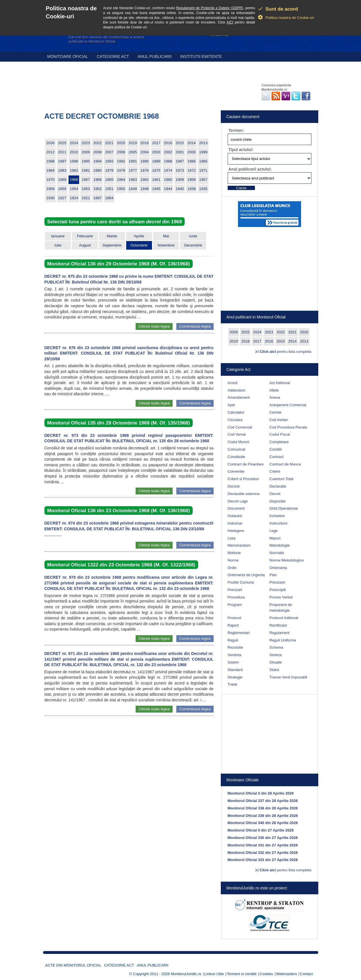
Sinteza (276, 655)
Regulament (280, 633)
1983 (62, 170)
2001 (180, 152)
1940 (180, 189)
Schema (276, 647)
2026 (51, 143)
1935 (203, 189)
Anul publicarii (155, 56)
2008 (98, 152)
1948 (145, 189)
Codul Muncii (238, 442)
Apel (231, 405)
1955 (62, 189)
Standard (235, 670)
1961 (156, 180)
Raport (233, 625)
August (85, 245)
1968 (74, 180)
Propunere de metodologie (281, 608)
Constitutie (236, 457)
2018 (145, 143)
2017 (156, 143)
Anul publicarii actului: (250, 169)
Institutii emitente (201, 56)
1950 (121, 189)
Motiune (234, 553)
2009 (86, 152)
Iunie (193, 236)
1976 (145, 170)
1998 (51, 161)
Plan (273, 575)
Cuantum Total (282, 479)
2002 (168, 152)
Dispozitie (278, 501)
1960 (168, 180)
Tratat (232, 684)
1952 (98, 189)
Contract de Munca (285, 464)
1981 (86, 170)
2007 (109, 152)
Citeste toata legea (154, 326)
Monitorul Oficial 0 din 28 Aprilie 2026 (261, 793)
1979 (109, 170)
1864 (109, 198)
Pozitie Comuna (241, 582)
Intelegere (236, 531)
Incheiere (277, 516)
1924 (74, 198)
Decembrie (193, 245)
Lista (232, 538)
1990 (145, 161)
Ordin (232, 568)
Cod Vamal (237, 434)
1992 (121, 161)
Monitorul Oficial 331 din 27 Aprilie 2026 (263, 845)
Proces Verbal (281, 597)
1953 (86, 189)
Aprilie (139, 236)
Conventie (236, 471)
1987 (180, 161)
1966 (98, 180)
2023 (86, 143)
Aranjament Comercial (288, 405)
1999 (203, 152)
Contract (277, 457)
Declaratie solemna (244, 494)
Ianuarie (58, 236)
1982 (74, 170)
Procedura (236, 597)
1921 (86, 198)
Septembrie (112, 245)
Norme (233, 560)
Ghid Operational (284, 508)
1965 (109, 180)
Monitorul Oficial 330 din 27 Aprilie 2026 (263, 838)
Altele (274, 390)
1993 (109, 161)
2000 (192, 152)
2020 (121, 143)
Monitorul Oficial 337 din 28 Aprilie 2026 (263, 801)
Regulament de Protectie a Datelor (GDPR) (210, 8)
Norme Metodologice (287, 560)
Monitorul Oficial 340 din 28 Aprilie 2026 (263, 823)
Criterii (275, 471)
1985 (203, 161)
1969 (62, 180)
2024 (74, 143)
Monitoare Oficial (68, 56)
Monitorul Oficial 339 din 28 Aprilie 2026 (263, 816)
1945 (156, 189)
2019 (133, 143)
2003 (156, 152)
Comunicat (237, 449)
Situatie (276, 662)
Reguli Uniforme (283, 640)
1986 (192, 161)
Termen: (236, 130)
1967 (86, 180)
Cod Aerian (279, 420)
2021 (109, 143)
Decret (275, 494)
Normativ (277, 553)
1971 (203, 170)
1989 (156, 161)
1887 (98, 198)
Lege (274, 531)
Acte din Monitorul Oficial (73, 965)
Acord (233, 383)
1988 (168, 161)
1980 (98, 170)
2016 (168, 143)
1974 (168, 170)
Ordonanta (278, 568)
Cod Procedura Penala (288, 427)
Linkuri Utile (214, 974)
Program (235, 605)
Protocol (235, 618)
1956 (51, 189)
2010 (74, 152)
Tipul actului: (241, 150)
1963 (133, 180)
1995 (86, 161)
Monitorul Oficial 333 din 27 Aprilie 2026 (263, 860)
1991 (133, 161)
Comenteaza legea (195, 326)
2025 (62, 143)
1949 (133, 189)
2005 (133, 152)
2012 (51, 152)
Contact (306, 974)
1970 (51, 180)
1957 (203, 180)
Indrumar (235, 523)
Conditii (276, 449)
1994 (98, 161)
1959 (180, 180)
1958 (192, 180)
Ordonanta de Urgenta (246, 575)
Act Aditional (280, 383)
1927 (62, 198)
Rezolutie (235, 647)
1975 (156, 170)
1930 (51, 198)
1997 (62, 161)
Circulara (235, 420)
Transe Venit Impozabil (288, 677)
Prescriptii (278, 590)
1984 (51, 170)
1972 (192, 170)
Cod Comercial (240, 427)
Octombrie (139, 245)
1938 (192, 189)
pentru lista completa (286, 352)
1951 (109, 189)
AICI (230, 22)
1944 (168, 189)
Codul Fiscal (280, 434)
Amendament (239, 397)
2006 (121, 152)
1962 (145, 180)
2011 (62, 152)
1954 (74, 189)
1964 (121, 180)
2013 (203, 143)
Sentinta (235, 655)
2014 (192, 143)
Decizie (234, 486)
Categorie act (113, 56)
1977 (133, 170)
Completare (279, 442)
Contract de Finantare (246, 464)
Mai (166, 236)
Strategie (235, 677)
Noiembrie (166, 245)
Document (236, 508)
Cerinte (276, 412)
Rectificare (278, 625)
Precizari (235, 590)
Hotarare (235, 516)
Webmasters (287, 974)
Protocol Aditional (284, 618)
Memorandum (239, 545)
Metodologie (280, 545)
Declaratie (278, 486)
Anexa (275, 397)
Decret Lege (238, 501)
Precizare (277, 582)
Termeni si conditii (242, 974)
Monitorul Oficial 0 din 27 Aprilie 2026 (261, 830)
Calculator (236, 412)
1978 (121, 170)
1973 (180, 170)
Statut (274, 670)
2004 (145, 152)
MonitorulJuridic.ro (186, 974)
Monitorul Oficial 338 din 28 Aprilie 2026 (263, 808)
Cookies (266, 974)
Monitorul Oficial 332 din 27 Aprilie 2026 (263, 853)
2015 (180, 143)
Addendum (237, 390)
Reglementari (239, 633)
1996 (74, 161)
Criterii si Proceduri (243, 479)
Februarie (85, 236)
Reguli (233, 640)
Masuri (275, 538)
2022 (98, 143)
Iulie (58, 245)
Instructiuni (279, 523)
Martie (112, 236)
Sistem (233, 662)
